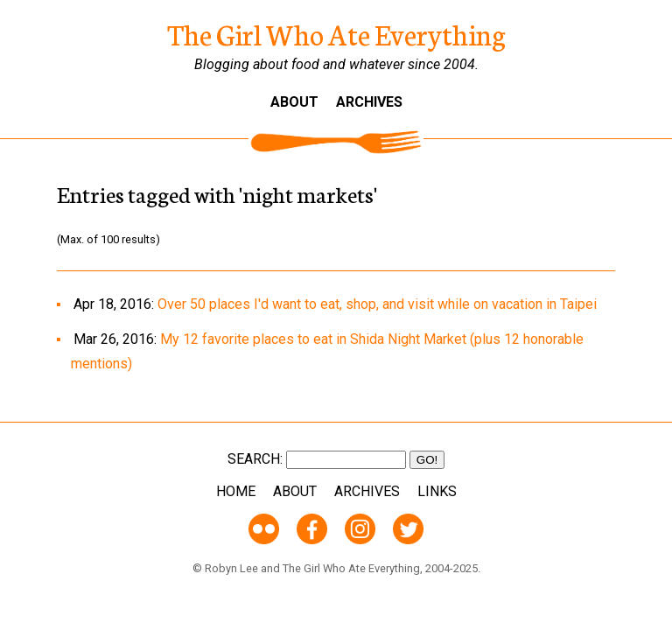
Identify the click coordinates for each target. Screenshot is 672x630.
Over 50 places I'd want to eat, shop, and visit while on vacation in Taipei (377, 304)
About (294, 102)
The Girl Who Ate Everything (336, 33)
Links (437, 491)
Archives (369, 102)
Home (236, 491)
